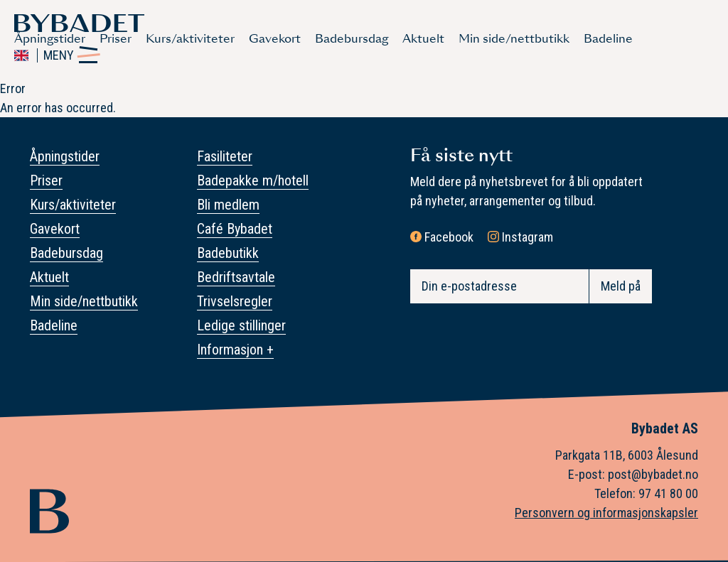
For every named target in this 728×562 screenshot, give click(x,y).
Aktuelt (423, 39)
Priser (116, 39)
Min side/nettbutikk (514, 39)
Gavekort (275, 39)
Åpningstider (50, 39)
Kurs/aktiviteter (190, 39)
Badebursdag (352, 39)
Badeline (608, 39)
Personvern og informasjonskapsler (606, 513)
